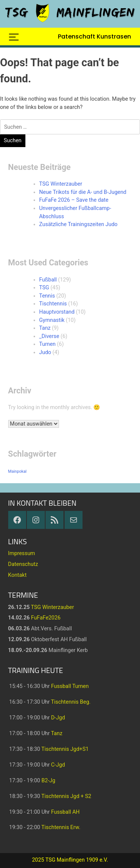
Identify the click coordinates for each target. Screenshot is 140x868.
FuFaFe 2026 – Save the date (74, 200)
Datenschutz (23, 564)
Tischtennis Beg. (71, 702)
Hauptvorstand (57, 312)
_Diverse (49, 336)
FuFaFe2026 (46, 618)
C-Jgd (58, 765)
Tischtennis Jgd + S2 (66, 796)
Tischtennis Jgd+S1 (65, 749)
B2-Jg (48, 781)
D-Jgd (58, 718)
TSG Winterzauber (61, 184)
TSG (44, 288)
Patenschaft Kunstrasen (94, 36)
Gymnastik (52, 320)
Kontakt (18, 575)
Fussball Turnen (70, 686)
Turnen (47, 344)
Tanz (45, 328)
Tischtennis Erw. (61, 827)
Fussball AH (66, 812)
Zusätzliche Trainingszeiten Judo (78, 224)
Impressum (22, 553)
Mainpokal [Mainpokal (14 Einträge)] (17, 471)
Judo (45, 352)
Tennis (47, 296)
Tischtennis (53, 304)
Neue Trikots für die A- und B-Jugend (83, 192)
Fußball (48, 280)
